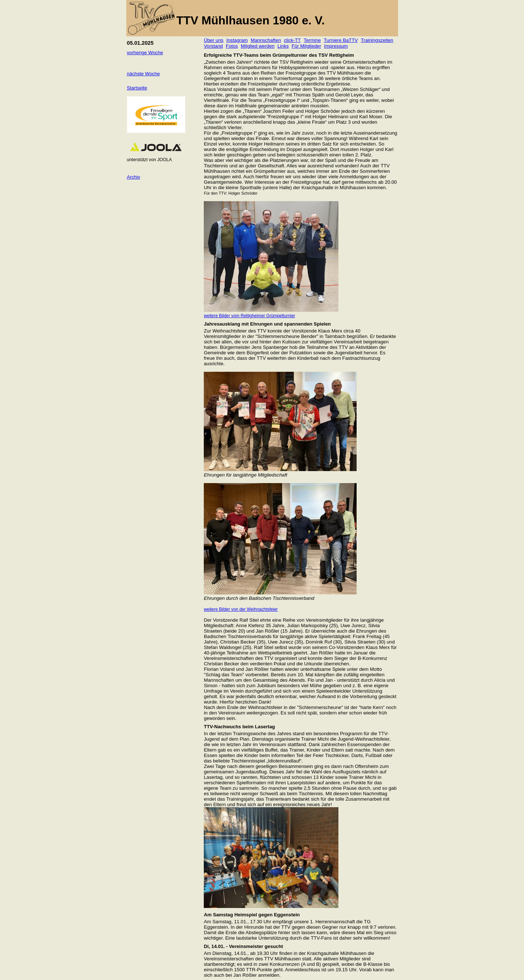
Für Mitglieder (307, 46)
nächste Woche (144, 74)
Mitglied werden (258, 46)
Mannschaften (266, 40)
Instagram (237, 40)
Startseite (137, 88)
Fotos (232, 46)
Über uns (214, 40)
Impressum (336, 46)
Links (283, 46)
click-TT (292, 40)
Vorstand (213, 46)
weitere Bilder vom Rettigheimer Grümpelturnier (249, 316)
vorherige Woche (145, 53)
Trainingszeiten (377, 40)
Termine (312, 40)
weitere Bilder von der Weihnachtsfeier (241, 609)
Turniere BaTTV (341, 40)
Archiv (134, 177)
